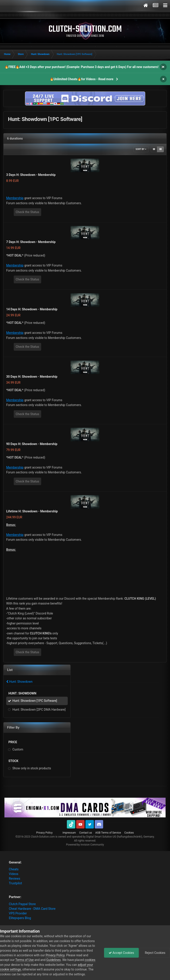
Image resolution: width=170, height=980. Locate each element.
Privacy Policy (44, 833)
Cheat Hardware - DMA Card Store (32, 909)
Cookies (129, 833)
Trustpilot (15, 883)
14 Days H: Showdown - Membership (32, 309)
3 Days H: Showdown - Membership (31, 175)
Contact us (86, 833)
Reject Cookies (155, 953)
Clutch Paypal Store (22, 904)
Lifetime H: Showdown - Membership (32, 511)
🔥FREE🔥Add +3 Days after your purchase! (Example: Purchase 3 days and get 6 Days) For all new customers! (82, 67)
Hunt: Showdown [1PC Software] (35, 701)
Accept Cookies (121, 953)
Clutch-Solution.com (43, 837)
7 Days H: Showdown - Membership (31, 242)
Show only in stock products (32, 768)
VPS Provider (18, 913)
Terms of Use (24, 960)
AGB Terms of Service (108, 833)
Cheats (14, 869)
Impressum (69, 833)
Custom (18, 749)
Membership (15, 198)
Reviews (14, 879)
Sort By (141, 149)
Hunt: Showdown (19, 682)
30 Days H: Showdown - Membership (32, 377)
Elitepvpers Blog (20, 918)
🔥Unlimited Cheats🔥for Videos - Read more (82, 79)
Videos (14, 874)
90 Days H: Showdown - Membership (32, 444)
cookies (90, 960)
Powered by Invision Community (85, 845)
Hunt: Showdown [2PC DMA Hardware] (39, 710)
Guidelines (53, 960)
